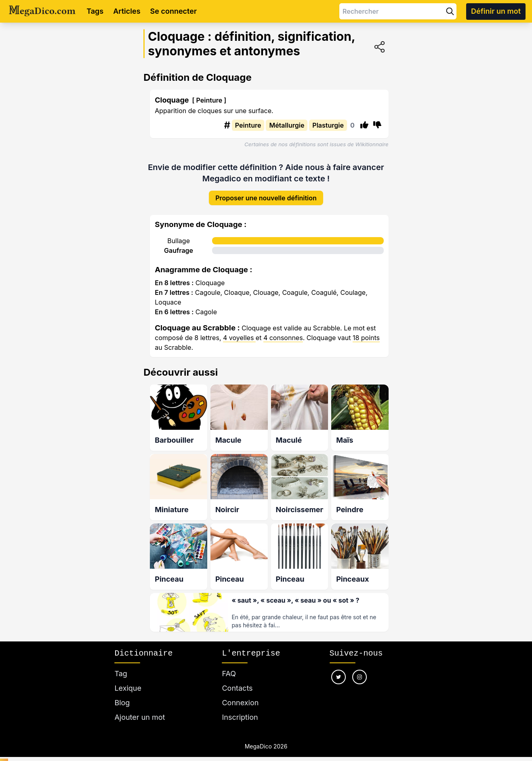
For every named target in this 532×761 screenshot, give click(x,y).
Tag (121, 665)
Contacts (237, 679)
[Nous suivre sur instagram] (360, 668)
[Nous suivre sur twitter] (339, 668)
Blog (122, 694)
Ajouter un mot (140, 708)
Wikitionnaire (372, 144)
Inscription (240, 708)
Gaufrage (179, 244)
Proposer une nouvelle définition (266, 191)
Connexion (240, 694)
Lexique (128, 679)
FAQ (229, 665)
